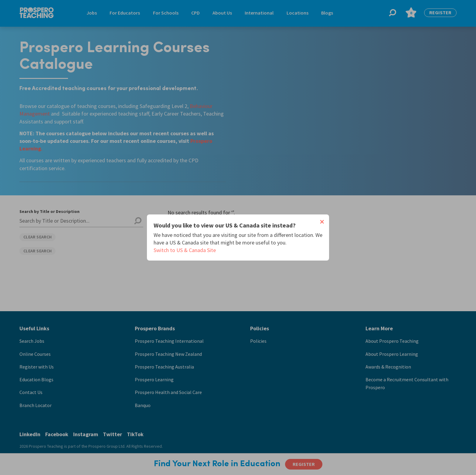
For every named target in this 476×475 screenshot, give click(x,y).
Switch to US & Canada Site (185, 250)
